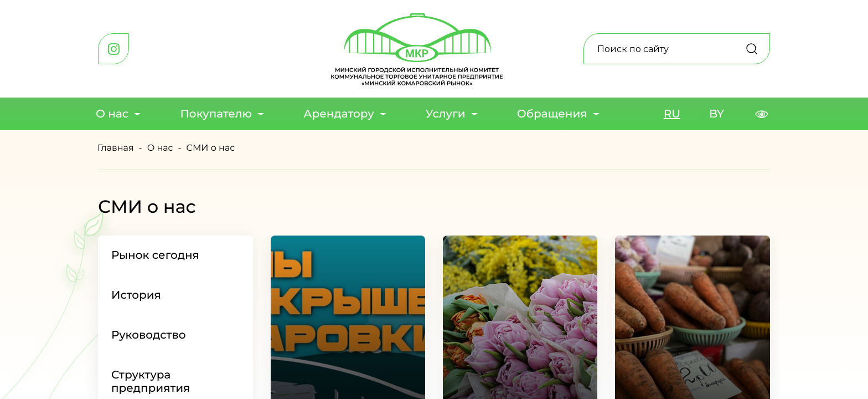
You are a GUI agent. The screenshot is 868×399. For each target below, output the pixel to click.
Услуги (446, 114)
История (136, 295)
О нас (112, 114)
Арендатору (339, 114)
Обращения (552, 114)
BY (717, 114)
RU (672, 114)
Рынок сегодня (155, 255)
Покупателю (216, 114)
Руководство (149, 335)
